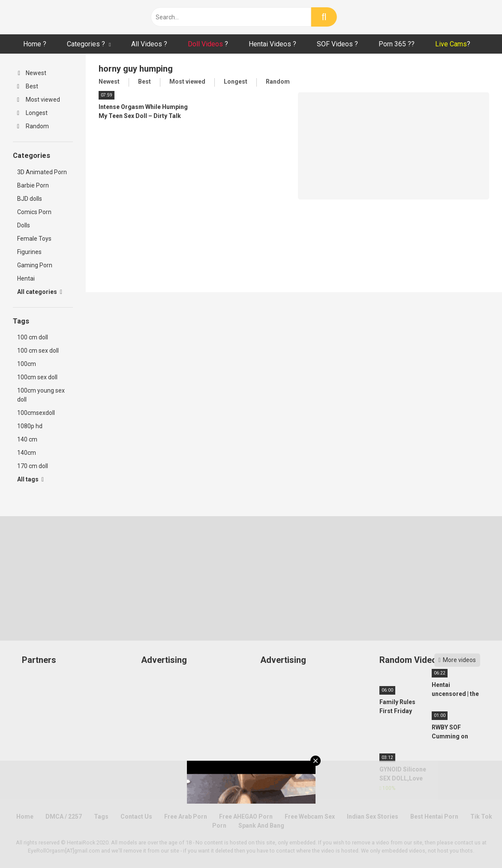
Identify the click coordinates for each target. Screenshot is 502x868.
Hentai (26, 278)
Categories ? (86, 44)
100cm (27, 364)
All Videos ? (149, 44)
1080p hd (30, 426)
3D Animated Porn (42, 172)
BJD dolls (30, 199)
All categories (40, 292)
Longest (32, 113)
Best (28, 86)
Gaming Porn (35, 265)
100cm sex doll (37, 377)
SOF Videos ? (337, 44)
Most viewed (39, 100)
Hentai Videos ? (272, 44)
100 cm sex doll (38, 351)
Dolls (24, 225)
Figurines (29, 252)
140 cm (27, 439)
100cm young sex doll (41, 395)
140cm (27, 453)
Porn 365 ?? (397, 44)
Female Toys (34, 239)
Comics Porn (34, 212)
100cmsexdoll (36, 413)
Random (33, 126)
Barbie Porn (33, 185)
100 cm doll (33, 337)
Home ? (35, 44)
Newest (32, 73)
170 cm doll (33, 466)
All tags (30, 479)
